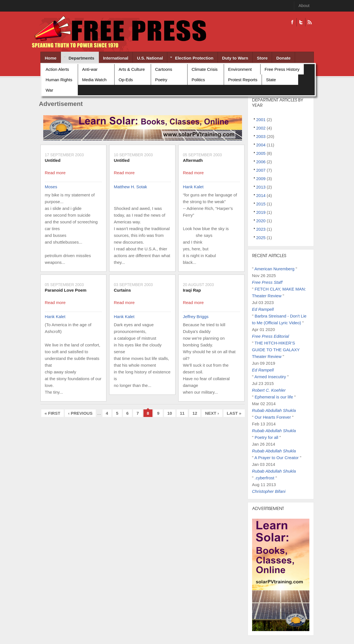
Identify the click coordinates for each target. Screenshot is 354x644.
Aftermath (193, 160)
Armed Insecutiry (270, 377)
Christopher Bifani (269, 491)
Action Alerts (57, 69)
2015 (261, 204)
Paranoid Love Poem (66, 290)
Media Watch (94, 80)
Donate (283, 58)
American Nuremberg (274, 269)
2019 (261, 212)
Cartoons (164, 69)
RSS (310, 22)
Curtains (122, 290)
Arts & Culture (132, 69)
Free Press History (282, 69)
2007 (261, 170)
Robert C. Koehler (269, 390)
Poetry (161, 80)
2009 (261, 179)
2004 (261, 145)
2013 (261, 187)
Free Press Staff (267, 282)
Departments (78, 58)
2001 (261, 120)
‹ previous (80, 413)
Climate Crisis (205, 69)
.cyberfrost (264, 478)
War (50, 90)
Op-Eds (126, 80)
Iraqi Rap (192, 290)
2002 (261, 128)
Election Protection (190, 59)
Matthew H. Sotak (130, 187)
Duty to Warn (235, 58)
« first (52, 413)
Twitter (301, 22)
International (116, 58)
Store (262, 58)
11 (182, 413)
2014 (261, 195)
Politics (198, 80)
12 (195, 413)
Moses (51, 187)
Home (51, 58)
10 (170, 413)
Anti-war (90, 69)
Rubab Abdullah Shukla (274, 410)
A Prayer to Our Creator (277, 458)
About (304, 5)
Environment (240, 69)
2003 (261, 136)
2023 (261, 229)
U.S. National (150, 58)
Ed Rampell (263, 309)
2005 (261, 153)
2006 (261, 162)
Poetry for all (266, 437)
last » (234, 413)
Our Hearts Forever (273, 417)
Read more (55, 173)
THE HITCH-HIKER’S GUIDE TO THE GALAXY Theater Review (276, 350)
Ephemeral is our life (274, 397)
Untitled (53, 160)
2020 (261, 221)
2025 (261, 238)
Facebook (292, 22)
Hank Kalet (193, 187)
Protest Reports (243, 80)
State (271, 80)
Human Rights (59, 80)
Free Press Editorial (271, 336)
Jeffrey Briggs (196, 317)
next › (212, 413)
